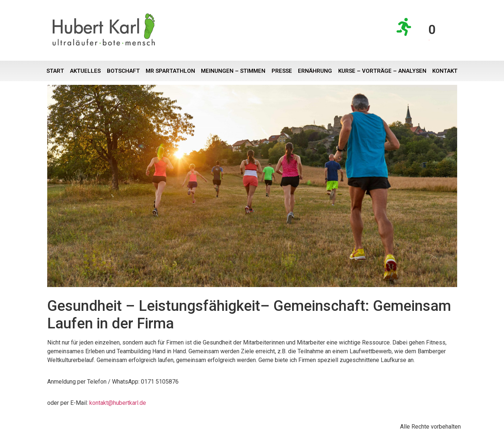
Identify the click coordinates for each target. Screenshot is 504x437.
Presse (282, 71)
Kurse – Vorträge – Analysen (382, 71)
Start (55, 71)
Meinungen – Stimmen (233, 71)
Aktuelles (85, 71)
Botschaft (123, 71)
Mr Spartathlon (170, 71)
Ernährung (315, 71)
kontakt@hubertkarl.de (118, 403)
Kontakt (445, 71)
